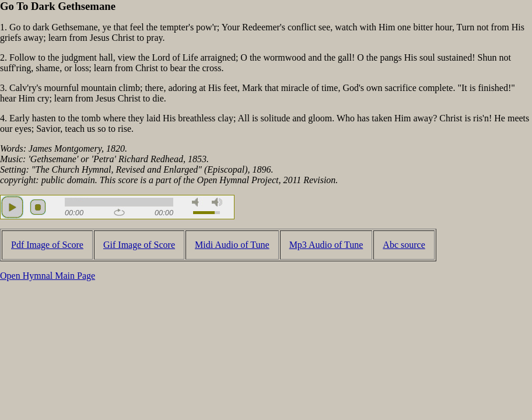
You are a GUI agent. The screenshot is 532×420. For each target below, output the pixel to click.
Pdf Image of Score (47, 245)
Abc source (404, 245)
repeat (119, 212)
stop (38, 207)
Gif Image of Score (139, 245)
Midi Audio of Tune (232, 245)
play (12, 207)
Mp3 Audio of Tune (326, 245)
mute (197, 202)
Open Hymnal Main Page (48, 276)
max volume (217, 202)
